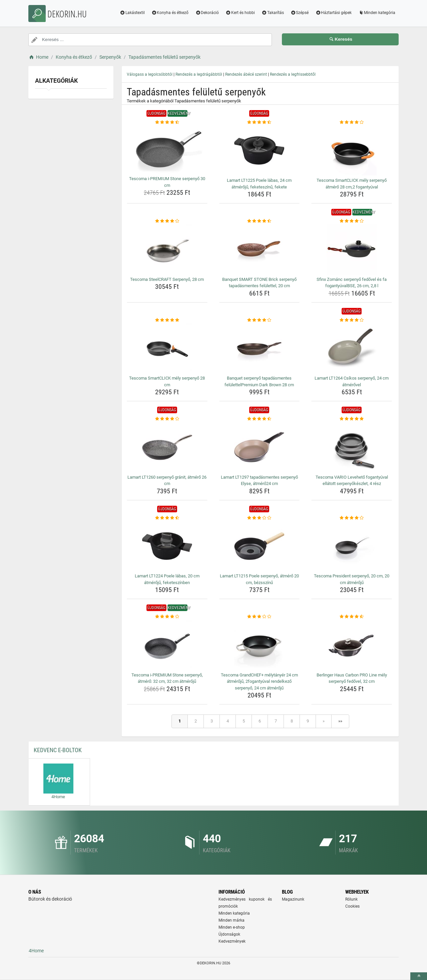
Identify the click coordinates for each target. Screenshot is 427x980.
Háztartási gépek (333, 13)
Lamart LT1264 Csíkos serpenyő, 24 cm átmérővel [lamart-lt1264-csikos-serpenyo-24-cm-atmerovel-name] (352, 381)
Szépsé (300, 13)
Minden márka (232, 920)
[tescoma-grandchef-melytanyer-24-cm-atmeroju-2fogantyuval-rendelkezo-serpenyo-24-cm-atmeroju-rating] (260, 617)
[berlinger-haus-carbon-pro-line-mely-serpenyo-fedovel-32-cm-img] (352, 645)
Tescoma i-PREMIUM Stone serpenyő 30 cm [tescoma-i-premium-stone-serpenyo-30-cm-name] (167, 182)
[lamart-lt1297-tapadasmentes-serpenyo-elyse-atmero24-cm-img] (260, 447)
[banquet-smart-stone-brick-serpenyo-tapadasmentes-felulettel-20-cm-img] (260, 250)
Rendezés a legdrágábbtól (199, 74)
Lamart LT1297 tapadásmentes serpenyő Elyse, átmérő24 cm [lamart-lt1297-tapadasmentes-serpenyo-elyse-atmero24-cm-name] (259, 480)
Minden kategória (377, 13)
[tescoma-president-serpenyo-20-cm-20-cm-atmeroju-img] (352, 546)
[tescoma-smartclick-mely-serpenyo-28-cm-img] (167, 348)
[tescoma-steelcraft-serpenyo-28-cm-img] (167, 250)
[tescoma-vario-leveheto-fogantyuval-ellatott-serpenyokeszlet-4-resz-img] (352, 447)
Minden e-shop (232, 927)
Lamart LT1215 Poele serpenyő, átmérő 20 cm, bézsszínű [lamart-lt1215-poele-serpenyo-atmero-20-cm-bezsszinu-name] (259, 579)
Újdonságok (229, 934)
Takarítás (273, 13)
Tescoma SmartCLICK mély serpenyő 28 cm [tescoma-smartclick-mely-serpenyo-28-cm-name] (167, 381)
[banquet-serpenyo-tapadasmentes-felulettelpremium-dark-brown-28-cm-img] (260, 348)
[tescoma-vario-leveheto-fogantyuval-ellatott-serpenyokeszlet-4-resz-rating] (352, 419)
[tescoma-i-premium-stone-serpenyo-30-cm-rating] (167, 122)
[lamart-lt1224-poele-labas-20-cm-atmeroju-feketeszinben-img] (167, 546)
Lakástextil (132, 13)
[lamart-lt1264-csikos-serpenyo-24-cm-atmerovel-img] (352, 348)
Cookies (352, 906)
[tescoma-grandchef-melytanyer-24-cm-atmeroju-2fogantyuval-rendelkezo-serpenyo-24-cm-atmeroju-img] (260, 645)
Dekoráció (207, 13)
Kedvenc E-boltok (58, 750)
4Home (36, 951)
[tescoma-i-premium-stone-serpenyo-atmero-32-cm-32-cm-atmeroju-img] (167, 645)
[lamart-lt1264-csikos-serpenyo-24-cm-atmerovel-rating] (352, 320)
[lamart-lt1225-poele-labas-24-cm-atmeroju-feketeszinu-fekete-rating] (260, 122)
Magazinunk (293, 899)
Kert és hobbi (240, 13)
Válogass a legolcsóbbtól (150, 74)
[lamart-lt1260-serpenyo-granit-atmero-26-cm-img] (167, 447)
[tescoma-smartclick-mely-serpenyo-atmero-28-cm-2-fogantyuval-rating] (352, 122)
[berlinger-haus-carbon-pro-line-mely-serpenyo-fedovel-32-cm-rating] (352, 617)
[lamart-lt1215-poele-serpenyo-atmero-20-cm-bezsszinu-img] (260, 546)
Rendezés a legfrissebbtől (293, 74)
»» (340, 721)
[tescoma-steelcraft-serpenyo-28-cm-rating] (167, 221)
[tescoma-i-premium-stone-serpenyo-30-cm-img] (167, 150)
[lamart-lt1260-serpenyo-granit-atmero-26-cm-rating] (167, 419)
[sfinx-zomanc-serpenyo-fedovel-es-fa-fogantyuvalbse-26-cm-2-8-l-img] (352, 250)
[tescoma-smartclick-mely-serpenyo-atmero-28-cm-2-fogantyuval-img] (352, 150)
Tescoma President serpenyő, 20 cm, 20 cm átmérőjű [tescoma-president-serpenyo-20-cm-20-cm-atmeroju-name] (352, 579)
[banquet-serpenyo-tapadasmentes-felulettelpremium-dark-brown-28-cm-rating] (260, 320)
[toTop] (419, 976)
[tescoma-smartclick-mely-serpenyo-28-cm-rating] (167, 320)
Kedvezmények (232, 941)
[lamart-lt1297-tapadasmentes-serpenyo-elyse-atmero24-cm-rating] (260, 419)
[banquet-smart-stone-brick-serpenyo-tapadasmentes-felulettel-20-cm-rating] (260, 221)
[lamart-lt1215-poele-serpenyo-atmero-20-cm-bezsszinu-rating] (260, 518)
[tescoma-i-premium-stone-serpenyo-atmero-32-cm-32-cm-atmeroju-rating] (167, 617)
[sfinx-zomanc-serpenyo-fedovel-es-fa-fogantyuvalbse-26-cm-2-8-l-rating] (352, 221)
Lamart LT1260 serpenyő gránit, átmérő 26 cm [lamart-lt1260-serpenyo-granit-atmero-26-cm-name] (167, 480)
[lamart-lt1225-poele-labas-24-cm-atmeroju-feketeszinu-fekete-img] (260, 150)
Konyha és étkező (170, 13)
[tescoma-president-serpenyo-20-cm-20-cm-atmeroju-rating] (352, 518)
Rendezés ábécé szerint (246, 74)
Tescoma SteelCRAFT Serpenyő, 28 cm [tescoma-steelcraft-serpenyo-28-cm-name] (167, 279)
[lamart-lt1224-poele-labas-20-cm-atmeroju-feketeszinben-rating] (167, 518)
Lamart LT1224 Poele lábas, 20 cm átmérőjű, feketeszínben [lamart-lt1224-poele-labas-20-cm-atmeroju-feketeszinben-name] (167, 579)
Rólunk (351, 899)
